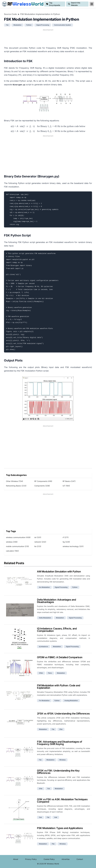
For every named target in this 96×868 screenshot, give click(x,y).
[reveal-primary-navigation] (92, 4)
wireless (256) (12, 542)
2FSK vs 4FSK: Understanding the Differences (63, 714)
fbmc (50, 673)
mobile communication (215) (17, 546)
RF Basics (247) (69, 481)
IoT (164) (66, 486)
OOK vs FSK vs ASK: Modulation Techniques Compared (62, 801)
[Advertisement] (48, 37)
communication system (62, 25)
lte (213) (38, 546)
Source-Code (10, 14)
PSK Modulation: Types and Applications (60, 828)
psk (53, 844)
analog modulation (71, 701)
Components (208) (42, 486)
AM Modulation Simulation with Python (59, 572)
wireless (62, 760)
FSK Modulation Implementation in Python (40, 14)
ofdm (41, 673)
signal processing (43, 25)
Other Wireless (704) (14, 481)
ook (40, 817)
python (29, 25)
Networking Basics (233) (16, 486)
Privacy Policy (31, 859)
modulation (17, 25)
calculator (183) (12, 551)
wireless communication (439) (18, 537)
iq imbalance (43, 646)
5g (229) (66, 542)
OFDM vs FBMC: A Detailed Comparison (60, 657)
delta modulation (45, 618)
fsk (7, 25)
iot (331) (38, 537)
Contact (80, 859)
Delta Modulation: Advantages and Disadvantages (56, 601)
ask (56, 817)
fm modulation (44, 701)
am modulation (44, 587)
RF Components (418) (43, 481)
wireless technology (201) (73, 546)
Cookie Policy (49, 859)
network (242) (40, 542)
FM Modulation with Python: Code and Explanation (59, 687)
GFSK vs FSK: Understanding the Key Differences (58, 772)
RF (22, 4)
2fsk (61, 729)
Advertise (66, 859)
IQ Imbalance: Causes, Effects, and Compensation (57, 630)
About (16, 859)
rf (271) (66, 537)
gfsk (41, 789)
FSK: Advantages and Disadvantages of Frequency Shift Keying (59, 743)
